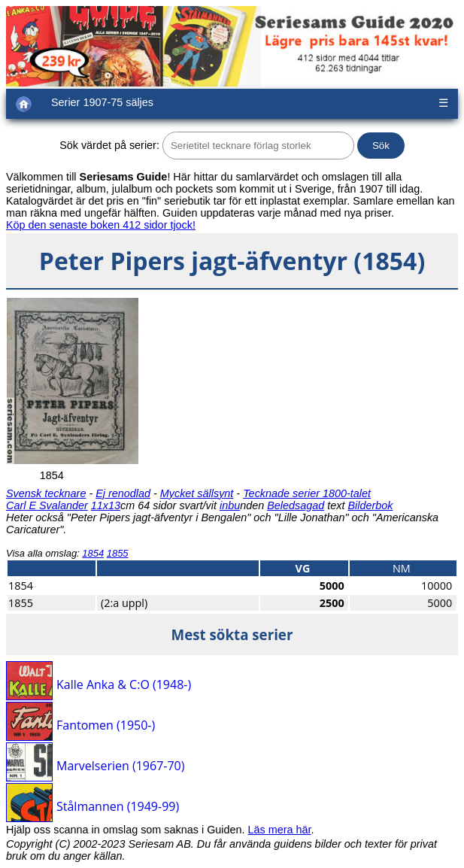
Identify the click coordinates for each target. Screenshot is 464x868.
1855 (118, 553)
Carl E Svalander (47, 505)
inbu (230, 505)
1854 (93, 553)
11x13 (106, 505)
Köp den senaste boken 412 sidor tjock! (101, 225)
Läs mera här (280, 830)
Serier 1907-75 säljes (102, 102)
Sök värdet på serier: (109, 145)
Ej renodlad (123, 493)
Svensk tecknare (46, 493)
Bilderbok (370, 505)
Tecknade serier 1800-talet (307, 493)
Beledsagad (296, 505)
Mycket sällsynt (197, 493)
